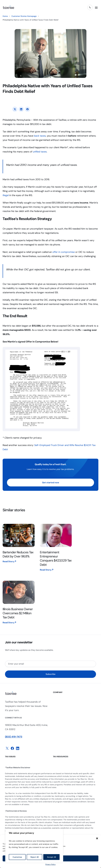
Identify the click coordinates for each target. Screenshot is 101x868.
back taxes (40, 136)
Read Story (8, 561)
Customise (17, 857)
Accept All (51, 857)
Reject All (35, 857)
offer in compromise (64, 252)
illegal (6, 195)
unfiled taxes (40, 152)
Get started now (51, 483)
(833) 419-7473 (14, 737)
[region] (34, 846)
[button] (97, 838)
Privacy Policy (50, 864)
